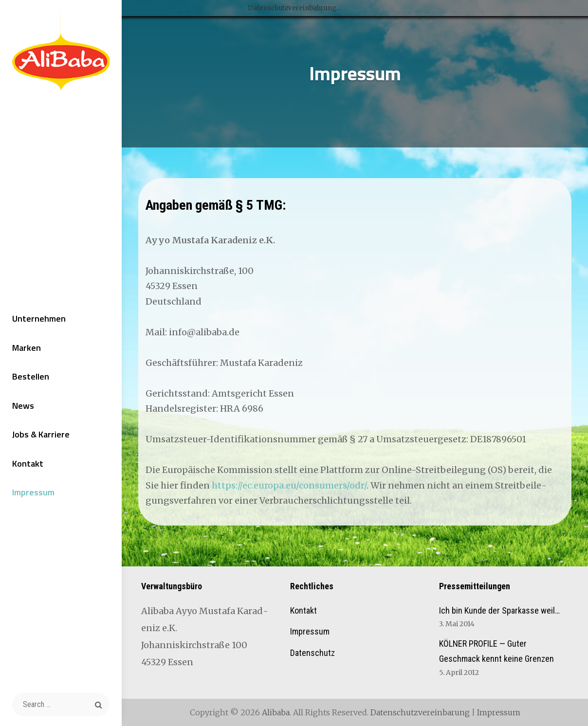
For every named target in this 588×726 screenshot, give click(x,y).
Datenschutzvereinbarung (420, 712)
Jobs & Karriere (41, 434)
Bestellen (31, 376)
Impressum (33, 492)
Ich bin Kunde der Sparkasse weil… (499, 610)
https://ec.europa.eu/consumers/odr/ (289, 485)
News (23, 406)
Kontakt (28, 463)
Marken (27, 348)
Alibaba (276, 712)
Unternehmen (39, 318)
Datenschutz (312, 653)
